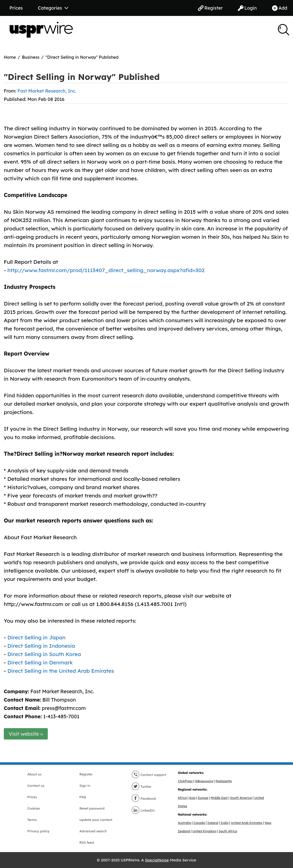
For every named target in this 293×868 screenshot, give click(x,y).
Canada (199, 823)
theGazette (223, 781)
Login (247, 8)
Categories (53, 8)
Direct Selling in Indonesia (41, 646)
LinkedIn (143, 810)
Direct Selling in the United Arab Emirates (61, 671)
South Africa (228, 831)
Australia (185, 823)
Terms (32, 820)
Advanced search (93, 831)
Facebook (144, 798)
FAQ (83, 797)
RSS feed (87, 842)
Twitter (141, 787)
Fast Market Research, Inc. (47, 91)
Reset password (92, 808)
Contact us (36, 786)
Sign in (85, 786)
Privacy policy (38, 831)
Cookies (34, 808)
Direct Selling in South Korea (44, 654)
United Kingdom (204, 831)
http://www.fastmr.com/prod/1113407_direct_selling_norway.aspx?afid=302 (106, 270)
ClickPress (185, 781)
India (224, 823)
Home (10, 57)
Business (31, 57)
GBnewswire (204, 781)
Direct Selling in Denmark (40, 662)
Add (280, 8)
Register (210, 8)
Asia (192, 798)
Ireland (213, 823)
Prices (16, 8)
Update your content (96, 820)
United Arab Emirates (247, 823)
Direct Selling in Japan (36, 637)
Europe (203, 798)
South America (241, 798)
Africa (182, 798)
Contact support (149, 775)
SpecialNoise (157, 860)
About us (34, 774)
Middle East (219, 798)
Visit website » (26, 734)
